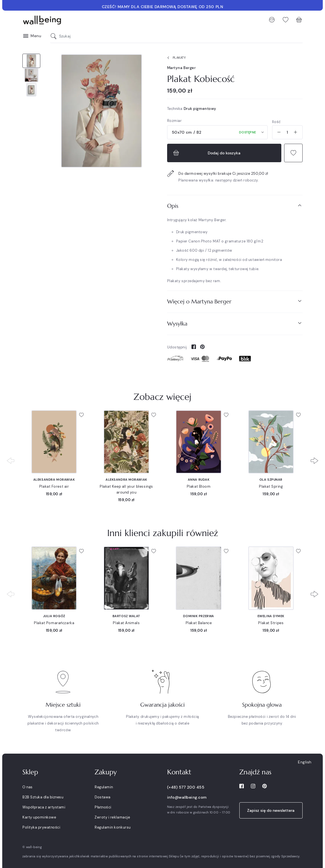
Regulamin (104, 787)
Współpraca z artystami (44, 807)
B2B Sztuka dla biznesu (43, 797)
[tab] (235, 206)
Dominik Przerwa (198, 616)
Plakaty (175, 58)
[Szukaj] (55, 36)
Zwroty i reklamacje (112, 817)
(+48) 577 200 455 (186, 787)
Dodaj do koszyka (206, 153)
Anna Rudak (199, 480)
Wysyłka (235, 323)
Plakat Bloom (199, 486)
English (305, 762)
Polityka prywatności (41, 827)
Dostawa (103, 797)
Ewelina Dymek (271, 616)
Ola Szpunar (271, 480)
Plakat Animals (126, 623)
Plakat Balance (199, 623)
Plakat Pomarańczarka (54, 623)
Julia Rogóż (54, 616)
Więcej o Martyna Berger (235, 301)
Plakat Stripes (271, 623)
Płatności (103, 807)
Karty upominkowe (39, 817)
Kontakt (179, 772)
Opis (235, 206)
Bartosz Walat (126, 616)
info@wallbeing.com (187, 797)
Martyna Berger (182, 68)
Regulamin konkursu (113, 827)
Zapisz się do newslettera (271, 810)
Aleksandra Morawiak (54, 480)
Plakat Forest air (54, 486)
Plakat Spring (271, 486)
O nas (28, 787)
